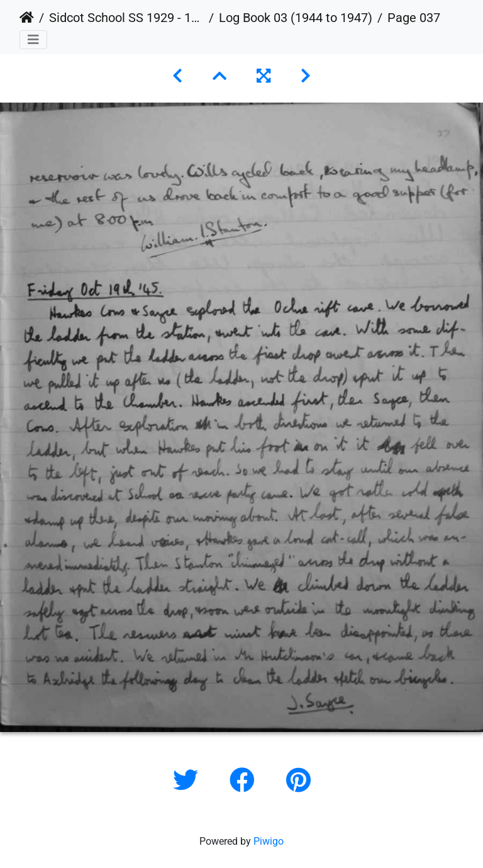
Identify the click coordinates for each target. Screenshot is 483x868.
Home (27, 18)
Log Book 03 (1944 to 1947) (296, 18)
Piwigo (269, 841)
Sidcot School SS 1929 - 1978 (126, 18)
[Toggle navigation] (33, 40)
